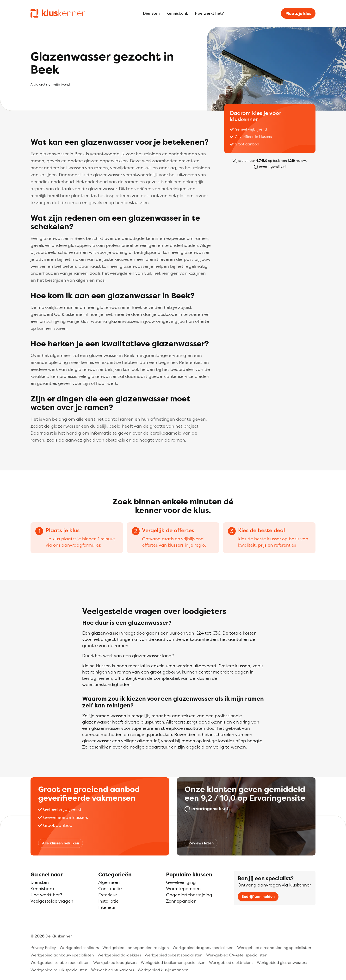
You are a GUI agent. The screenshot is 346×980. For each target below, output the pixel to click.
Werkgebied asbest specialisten (174, 955)
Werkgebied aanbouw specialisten (62, 955)
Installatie (108, 901)
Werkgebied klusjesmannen (163, 970)
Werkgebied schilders (79, 948)
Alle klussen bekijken (61, 843)
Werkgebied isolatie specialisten (60, 962)
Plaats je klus (298, 13)
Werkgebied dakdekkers (119, 955)
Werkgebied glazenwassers (282, 962)
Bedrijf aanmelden (258, 896)
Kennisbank (177, 13)
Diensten (151, 13)
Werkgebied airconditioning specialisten (274, 948)
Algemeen (109, 882)
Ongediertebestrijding (189, 895)
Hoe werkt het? (209, 13)
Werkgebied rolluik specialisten (59, 970)
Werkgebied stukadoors (113, 970)
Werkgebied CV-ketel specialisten (237, 955)
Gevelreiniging (181, 882)
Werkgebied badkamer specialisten (173, 962)
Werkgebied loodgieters (115, 962)
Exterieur (108, 895)
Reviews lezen (201, 843)
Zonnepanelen (181, 901)
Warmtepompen (183, 889)
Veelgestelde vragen (52, 901)
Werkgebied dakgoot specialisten (203, 948)
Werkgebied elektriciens (231, 962)
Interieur (107, 907)
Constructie (110, 889)
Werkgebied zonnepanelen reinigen (136, 948)
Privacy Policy (43, 948)
